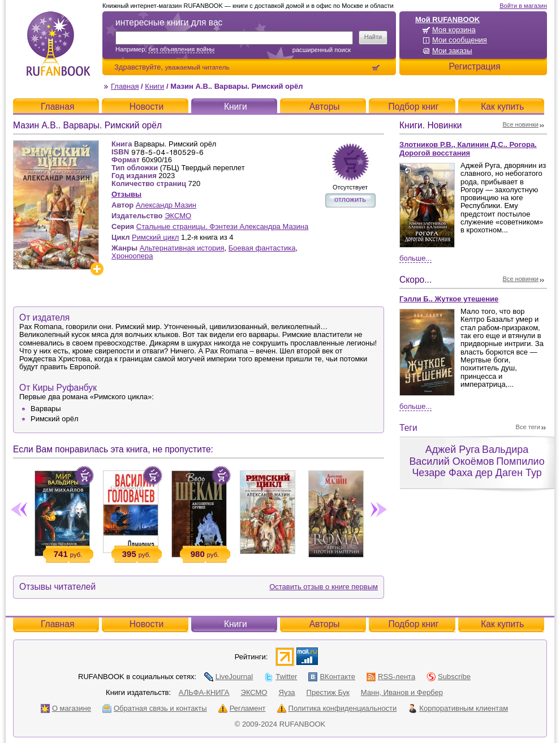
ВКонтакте (332, 677)
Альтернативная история (182, 248)
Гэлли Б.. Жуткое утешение (449, 299)
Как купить (502, 107)
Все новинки (521, 124)
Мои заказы (452, 51)
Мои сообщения (460, 40)
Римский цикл (155, 237)
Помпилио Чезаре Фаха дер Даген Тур (478, 467)
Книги (154, 86)
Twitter (281, 677)
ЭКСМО (178, 216)
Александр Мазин (166, 205)
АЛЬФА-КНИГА (204, 692)
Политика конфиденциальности (337, 708)
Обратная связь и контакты (155, 708)
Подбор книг (413, 107)
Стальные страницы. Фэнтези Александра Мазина (222, 226)
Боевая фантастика (262, 248)
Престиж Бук (328, 692)
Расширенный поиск (322, 50)
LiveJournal (229, 677)
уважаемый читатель (197, 67)
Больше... (415, 258)
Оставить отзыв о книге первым (324, 587)
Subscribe (449, 677)
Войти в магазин (523, 6)
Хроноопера (132, 256)
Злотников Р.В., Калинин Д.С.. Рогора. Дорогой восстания (468, 149)
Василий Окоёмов (451, 461)
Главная (125, 86)
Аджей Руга (453, 450)
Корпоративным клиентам (458, 708)
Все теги (528, 427)
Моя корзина (454, 30)
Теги (408, 428)
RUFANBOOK (58, 44)
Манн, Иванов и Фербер (402, 692)
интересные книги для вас (169, 22)
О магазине (66, 708)
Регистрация (474, 66)
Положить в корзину (84, 476)
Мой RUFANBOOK (447, 20)
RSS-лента (391, 677)
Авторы (325, 107)
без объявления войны (181, 49)
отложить (350, 199)
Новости (147, 107)
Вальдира (505, 450)
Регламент (242, 708)
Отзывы (126, 194)
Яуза (287, 692)
